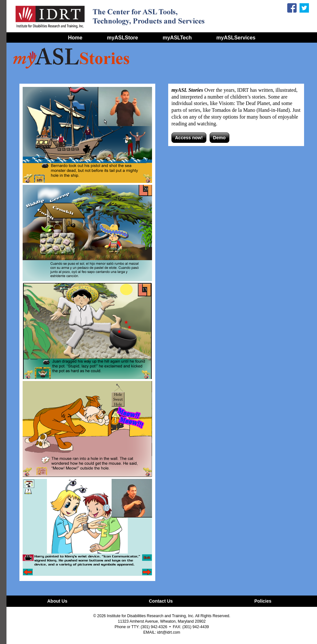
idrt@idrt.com (169, 632)
